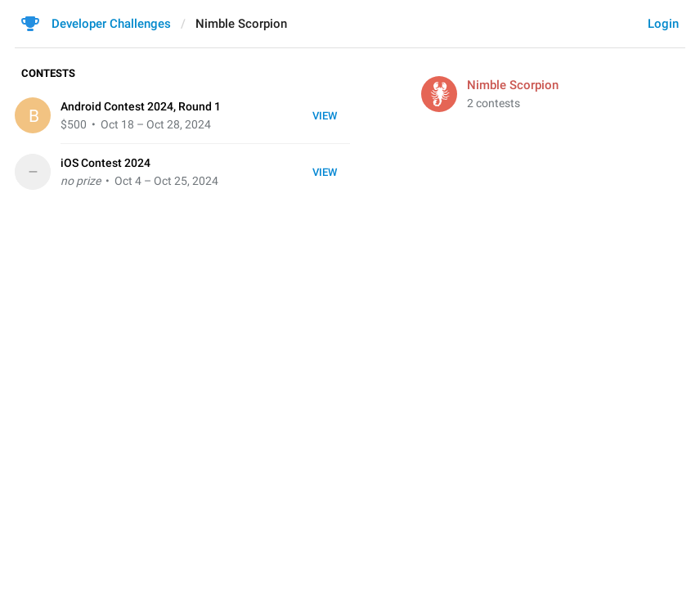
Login (663, 24)
